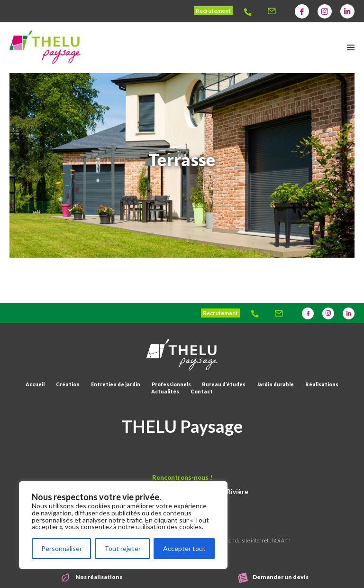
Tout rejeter (123, 548)
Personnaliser (62, 548)
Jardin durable (275, 384)
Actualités (165, 391)
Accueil (35, 384)
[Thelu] (251, 11)
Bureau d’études (224, 384)
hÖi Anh (281, 540)
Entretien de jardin (116, 384)
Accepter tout (184, 548)
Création (68, 384)
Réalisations (322, 384)
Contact (202, 391)
